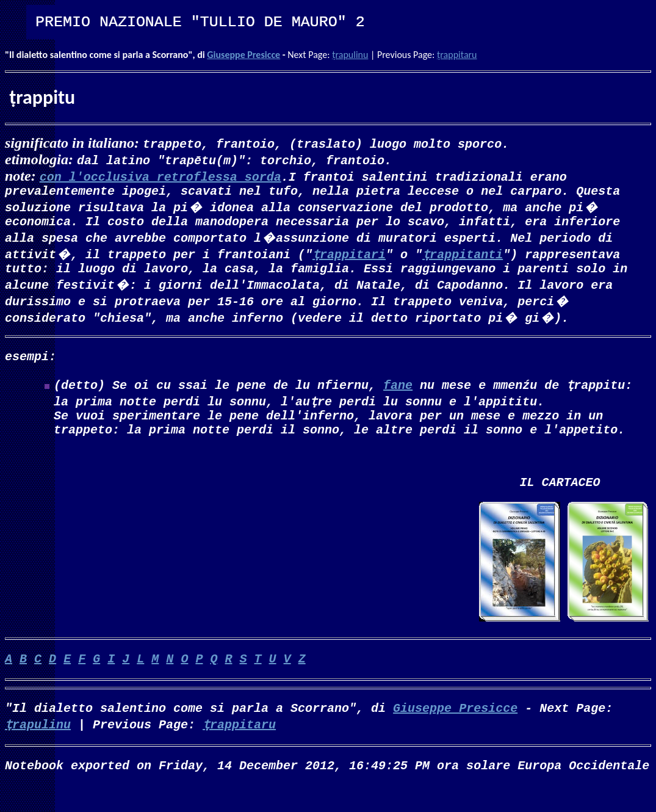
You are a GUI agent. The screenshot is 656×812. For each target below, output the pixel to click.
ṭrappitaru (457, 55)
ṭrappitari (349, 259)
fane (398, 394)
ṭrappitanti (463, 259)
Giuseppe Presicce (243, 55)
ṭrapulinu (350, 55)
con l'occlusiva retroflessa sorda (160, 176)
